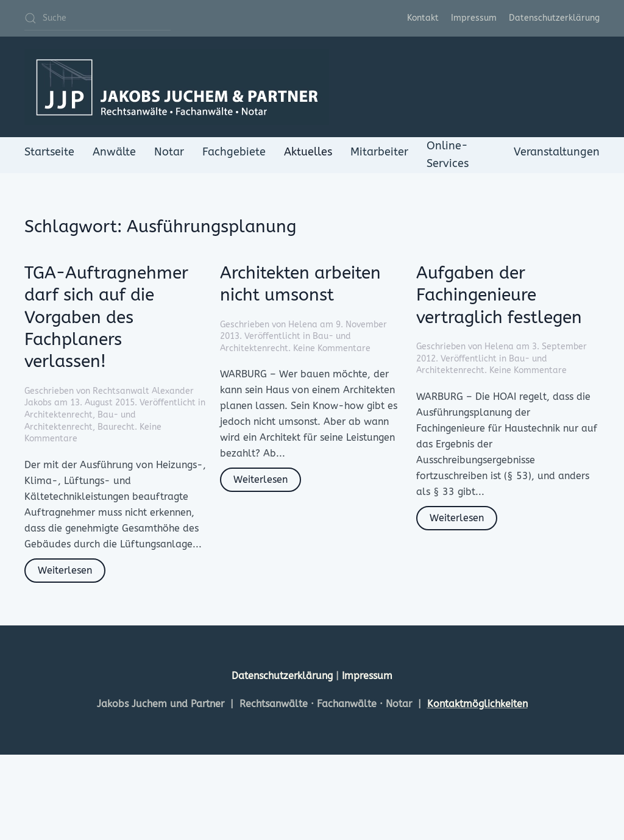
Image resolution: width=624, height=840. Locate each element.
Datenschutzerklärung (554, 18)
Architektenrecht (58, 415)
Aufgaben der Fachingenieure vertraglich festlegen (499, 295)
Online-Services (448, 155)
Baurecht (116, 427)
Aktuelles (308, 152)
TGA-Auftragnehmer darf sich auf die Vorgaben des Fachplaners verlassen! (106, 317)
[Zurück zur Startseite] (177, 87)
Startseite (49, 152)
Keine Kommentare (332, 348)
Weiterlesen (65, 570)
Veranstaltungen (557, 152)
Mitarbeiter (379, 152)
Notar (169, 152)
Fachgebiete (234, 152)
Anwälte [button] (114, 152)
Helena (303, 325)
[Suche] (97, 18)
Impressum (474, 18)
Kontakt (423, 18)
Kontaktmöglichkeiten (477, 704)
